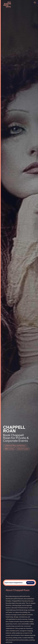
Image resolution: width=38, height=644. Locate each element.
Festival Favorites (23, 449)
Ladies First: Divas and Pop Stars (15, 446)
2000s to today (9, 449)
